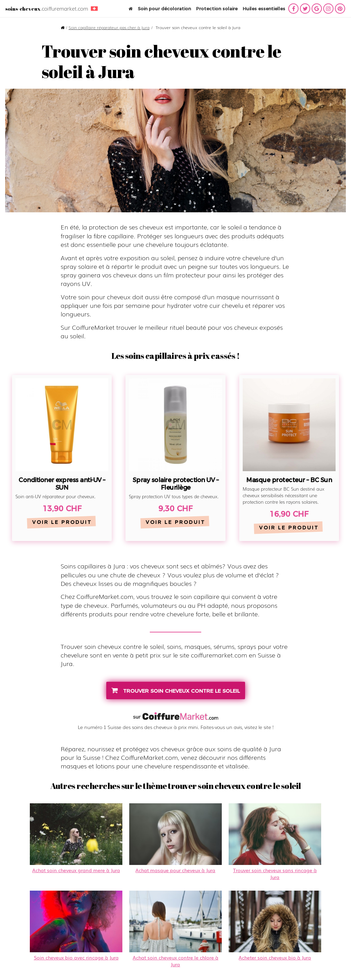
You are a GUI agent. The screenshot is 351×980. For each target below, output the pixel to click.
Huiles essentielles (264, 9)
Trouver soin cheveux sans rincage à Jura (275, 842)
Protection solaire (217, 9)
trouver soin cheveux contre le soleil (176, 690)
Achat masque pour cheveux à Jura (175, 838)
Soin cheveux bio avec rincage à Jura (76, 926)
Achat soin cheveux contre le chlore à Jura (175, 929)
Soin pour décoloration (164, 9)
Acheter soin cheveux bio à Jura (275, 926)
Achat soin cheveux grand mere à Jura (76, 838)
